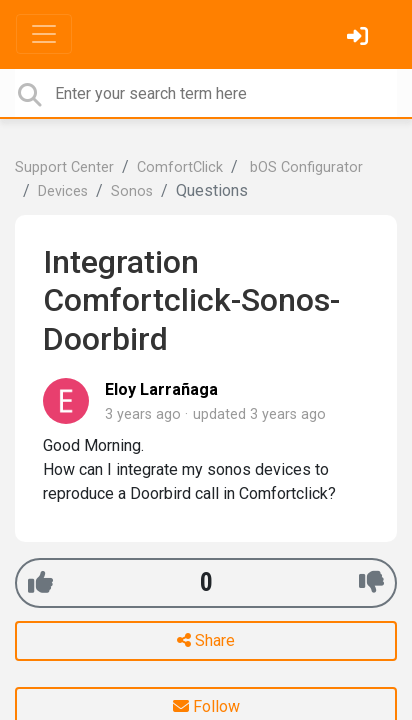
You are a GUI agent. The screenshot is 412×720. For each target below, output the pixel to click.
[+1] (40, 582)
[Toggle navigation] (44, 34)
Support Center (64, 167)
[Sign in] (360, 38)
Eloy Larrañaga (161, 389)
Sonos (132, 191)
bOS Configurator (304, 167)
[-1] (371, 582)
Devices (63, 191)
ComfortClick (180, 167)
